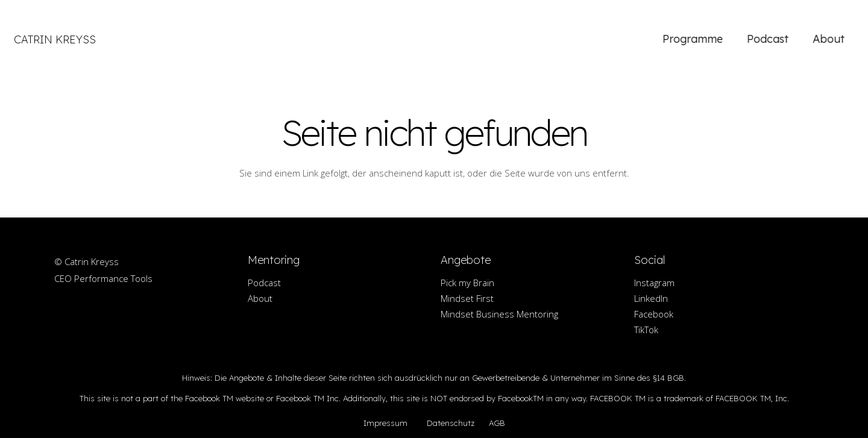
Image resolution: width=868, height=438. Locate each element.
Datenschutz (451, 423)
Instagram (654, 283)
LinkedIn (651, 298)
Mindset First (467, 298)
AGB (497, 423)
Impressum (385, 423)
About (260, 298)
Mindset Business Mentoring (499, 314)
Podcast (264, 283)
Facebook (654, 314)
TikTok (646, 330)
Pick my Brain (467, 283)
